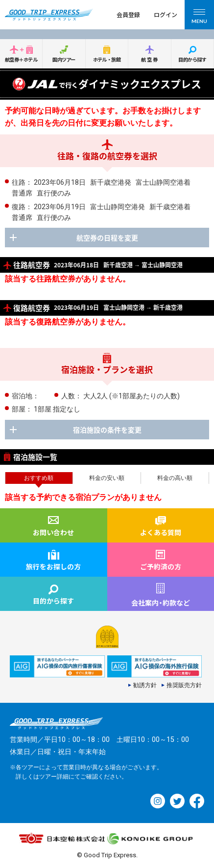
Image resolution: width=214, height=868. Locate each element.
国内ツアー (64, 59)
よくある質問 (161, 532)
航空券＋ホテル (21, 59)
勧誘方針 (145, 685)
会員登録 (128, 14)
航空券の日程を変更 (107, 238)
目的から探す (192, 59)
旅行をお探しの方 (53, 566)
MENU (199, 18)
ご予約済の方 (161, 566)
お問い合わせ (53, 532)
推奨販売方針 (184, 685)
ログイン (166, 14)
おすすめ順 (39, 478)
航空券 (150, 59)
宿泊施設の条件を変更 (107, 430)
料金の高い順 (175, 478)
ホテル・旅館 (107, 59)
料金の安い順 (107, 478)
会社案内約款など (161, 603)
